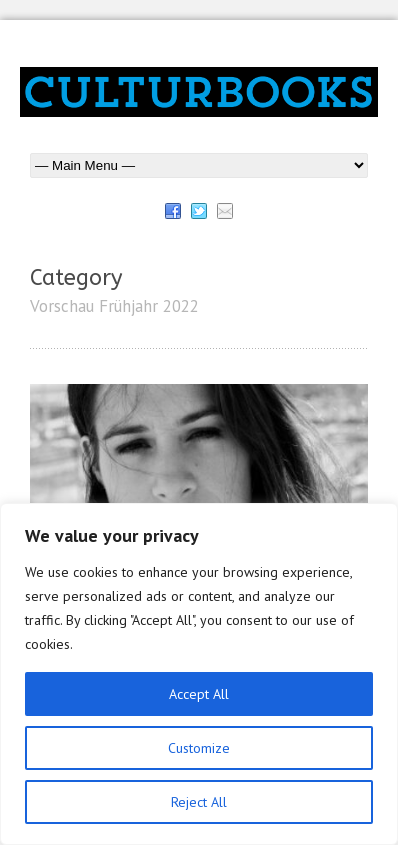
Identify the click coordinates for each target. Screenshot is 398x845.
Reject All (199, 802)
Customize (199, 748)
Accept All (199, 694)
